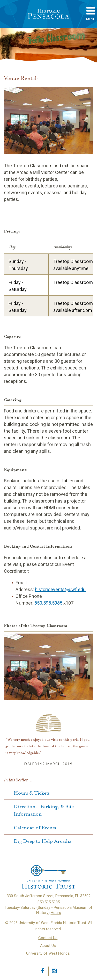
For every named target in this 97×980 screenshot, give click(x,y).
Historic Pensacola (49, 14)
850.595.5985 (48, 603)
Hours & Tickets (32, 793)
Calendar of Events (35, 828)
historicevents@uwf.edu (60, 589)
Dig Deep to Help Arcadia (43, 841)
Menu (91, 13)
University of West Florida (48, 953)
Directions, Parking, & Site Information (44, 810)
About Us (48, 946)
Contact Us (48, 938)
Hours (56, 913)
